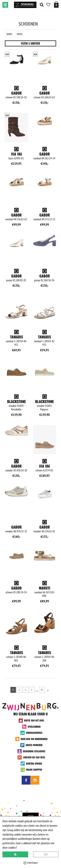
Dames (9, 34)
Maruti (45, 588)
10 (42, 690)
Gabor (16, 93)
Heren (20, 34)
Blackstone (17, 401)
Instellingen (30, 863)
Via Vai (17, 154)
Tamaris (17, 337)
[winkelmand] (56, 5)
